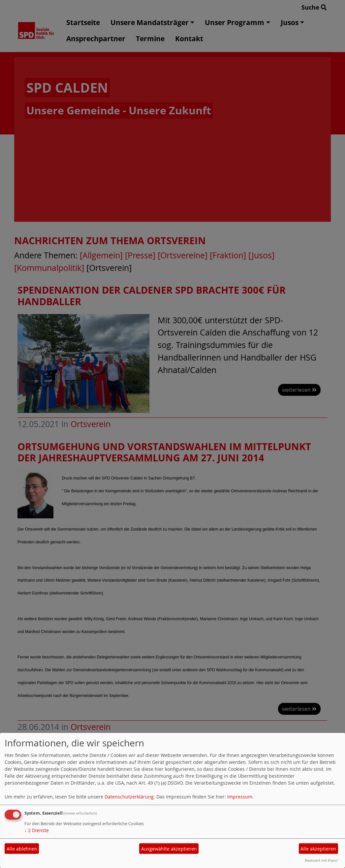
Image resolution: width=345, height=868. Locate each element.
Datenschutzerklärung (129, 797)
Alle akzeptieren (318, 849)
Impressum (240, 797)
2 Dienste (37, 830)
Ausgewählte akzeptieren (169, 849)
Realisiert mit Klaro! (321, 860)
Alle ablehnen (22, 849)
